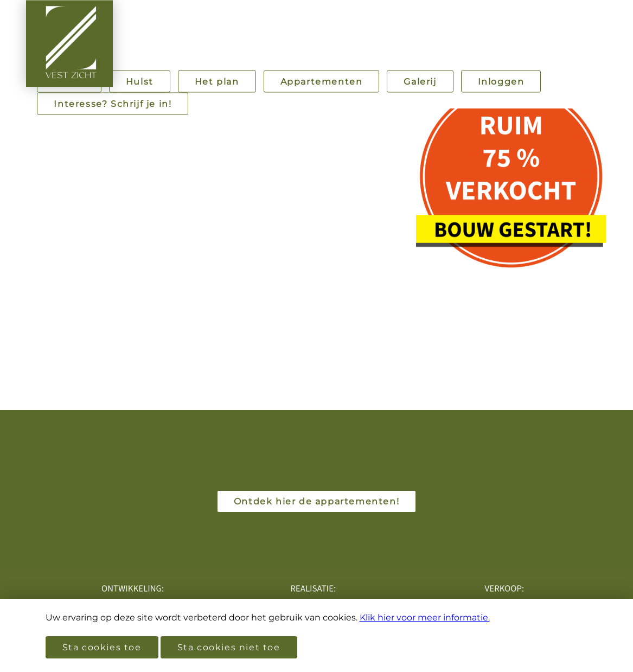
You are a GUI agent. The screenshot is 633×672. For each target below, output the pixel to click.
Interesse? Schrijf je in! (113, 104)
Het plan (217, 82)
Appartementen (322, 82)
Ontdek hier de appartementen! (316, 501)
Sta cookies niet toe (229, 647)
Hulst (140, 82)
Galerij (420, 82)
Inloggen (501, 82)
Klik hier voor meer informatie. (425, 617)
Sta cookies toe (102, 647)
